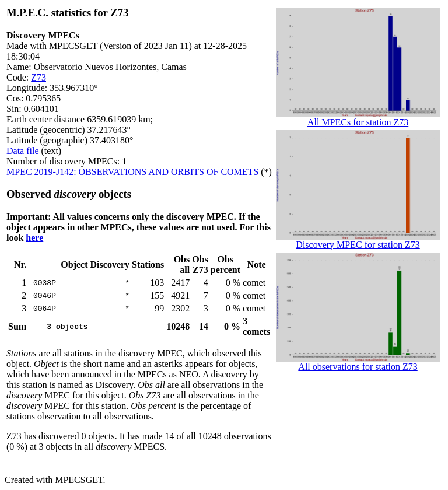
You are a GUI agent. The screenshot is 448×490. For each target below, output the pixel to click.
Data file (23, 151)
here (34, 238)
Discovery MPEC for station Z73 (358, 241)
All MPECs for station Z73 (358, 118)
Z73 (38, 77)
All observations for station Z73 (358, 363)
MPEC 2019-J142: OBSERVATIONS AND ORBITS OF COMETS (132, 172)
